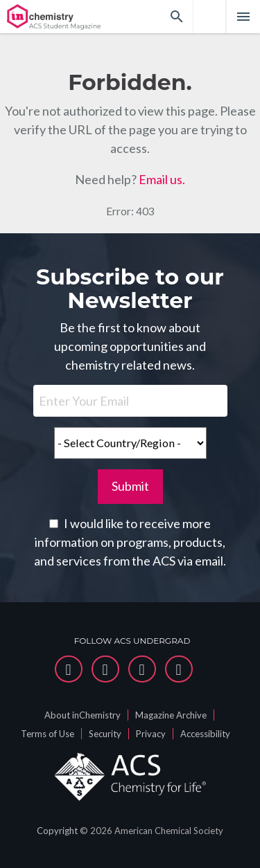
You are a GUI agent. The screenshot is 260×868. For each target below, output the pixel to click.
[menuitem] (209, 17)
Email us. (162, 179)
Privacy (151, 734)
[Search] (177, 17)
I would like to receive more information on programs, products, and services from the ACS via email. (130, 542)
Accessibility (205, 734)
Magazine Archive (171, 715)
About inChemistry (83, 715)
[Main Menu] (243, 17)
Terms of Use (47, 734)
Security (105, 734)
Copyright (57, 831)
